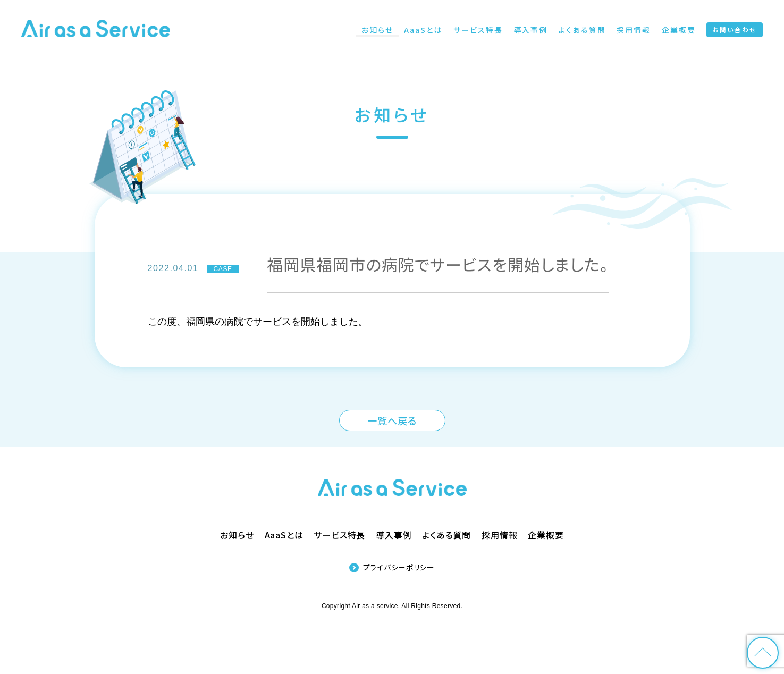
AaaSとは (284, 535)
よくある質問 (446, 535)
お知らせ (237, 535)
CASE (223, 269)
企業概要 (546, 535)
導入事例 (394, 535)
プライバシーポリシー (399, 567)
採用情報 (499, 535)
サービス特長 (339, 535)
